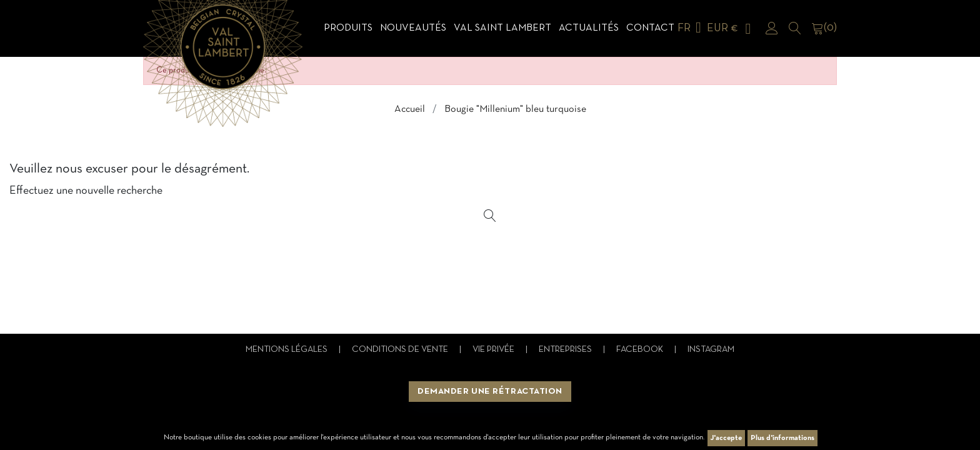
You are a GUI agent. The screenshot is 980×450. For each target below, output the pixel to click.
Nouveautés (413, 28)
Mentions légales (287, 350)
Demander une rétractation (490, 392)
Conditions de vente (401, 350)
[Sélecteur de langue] (692, 28)
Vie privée (494, 350)
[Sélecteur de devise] (731, 28)
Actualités (589, 28)
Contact (650, 28)
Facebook (641, 350)
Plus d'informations (782, 438)
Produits (348, 28)
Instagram (711, 350)
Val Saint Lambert (502, 28)
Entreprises (566, 350)
